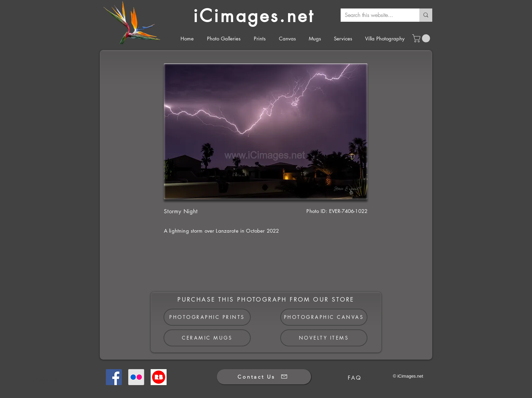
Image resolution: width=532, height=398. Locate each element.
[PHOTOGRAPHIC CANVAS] (324, 317)
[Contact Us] (264, 377)
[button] (422, 38)
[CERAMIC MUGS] (207, 338)
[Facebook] (114, 377)
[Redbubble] (159, 377)
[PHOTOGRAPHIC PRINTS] (207, 317)
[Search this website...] (375, 15)
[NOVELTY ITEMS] (324, 338)
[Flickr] (136, 377)
